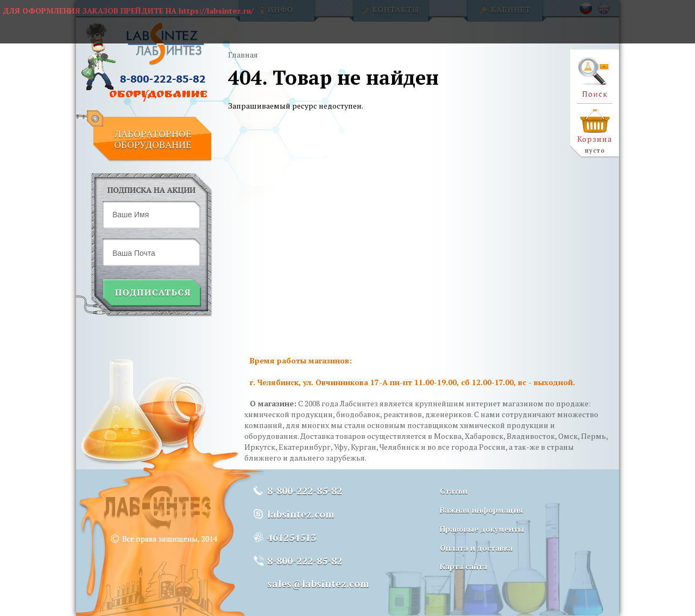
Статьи (454, 491)
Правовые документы (482, 529)
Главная (243, 55)
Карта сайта (463, 566)
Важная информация (482, 510)
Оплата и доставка (476, 548)
